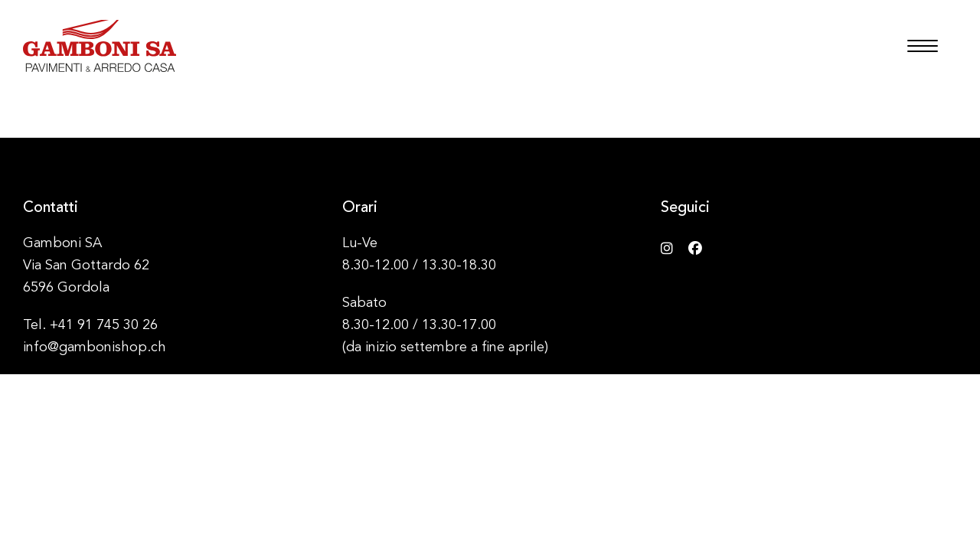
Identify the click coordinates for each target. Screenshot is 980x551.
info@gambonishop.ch (95, 347)
